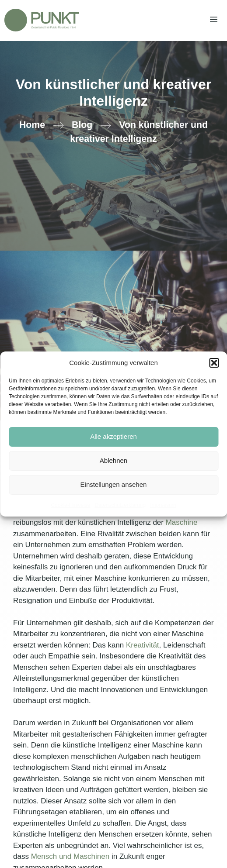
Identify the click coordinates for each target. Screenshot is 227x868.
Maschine (182, 522)
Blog (82, 125)
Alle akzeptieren (113, 436)
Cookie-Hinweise (70, 505)
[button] (214, 363)
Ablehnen (113, 460)
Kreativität (143, 645)
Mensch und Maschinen (69, 856)
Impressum (163, 505)
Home (32, 125)
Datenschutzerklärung (120, 505)
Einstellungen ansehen (114, 484)
